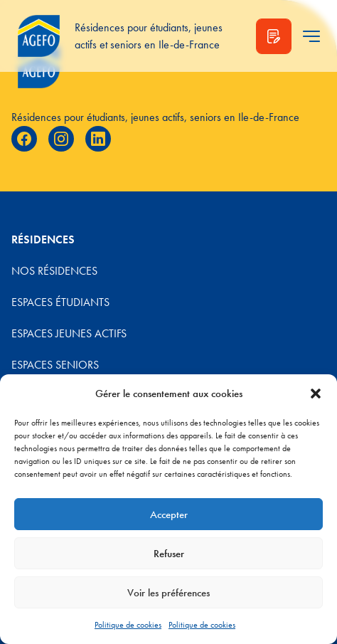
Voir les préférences (168, 593)
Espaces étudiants (60, 302)
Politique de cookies (128, 625)
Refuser (169, 554)
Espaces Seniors (55, 365)
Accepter (169, 514)
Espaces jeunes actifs (69, 333)
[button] (316, 394)
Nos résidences (54, 271)
